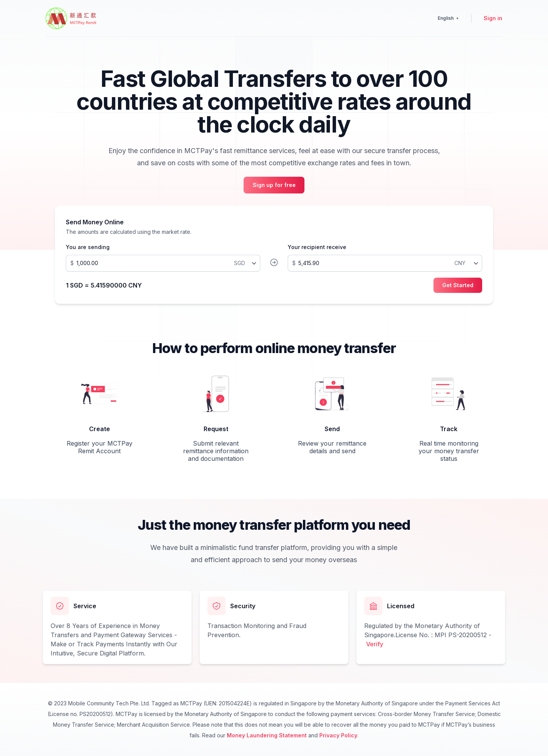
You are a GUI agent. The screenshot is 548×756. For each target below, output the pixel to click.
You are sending (88, 247)
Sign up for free (274, 185)
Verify (375, 644)
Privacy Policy (338, 735)
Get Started (458, 285)
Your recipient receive (317, 247)
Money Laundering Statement (267, 735)
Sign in (493, 18)
